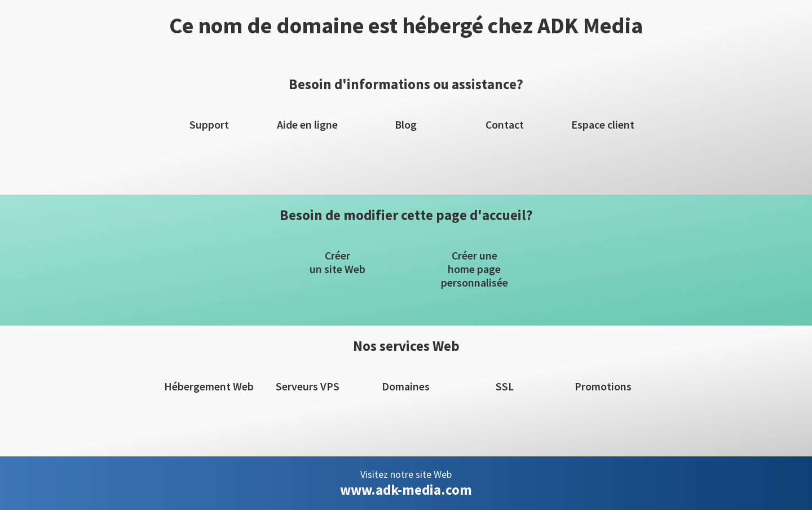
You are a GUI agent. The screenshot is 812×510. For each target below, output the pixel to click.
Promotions (603, 386)
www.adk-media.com (406, 490)
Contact (505, 125)
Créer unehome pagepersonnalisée (475, 269)
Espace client (603, 125)
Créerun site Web (337, 262)
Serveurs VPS (308, 386)
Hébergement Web (209, 386)
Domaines (406, 386)
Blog (406, 125)
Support (209, 125)
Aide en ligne (307, 125)
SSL (505, 386)
